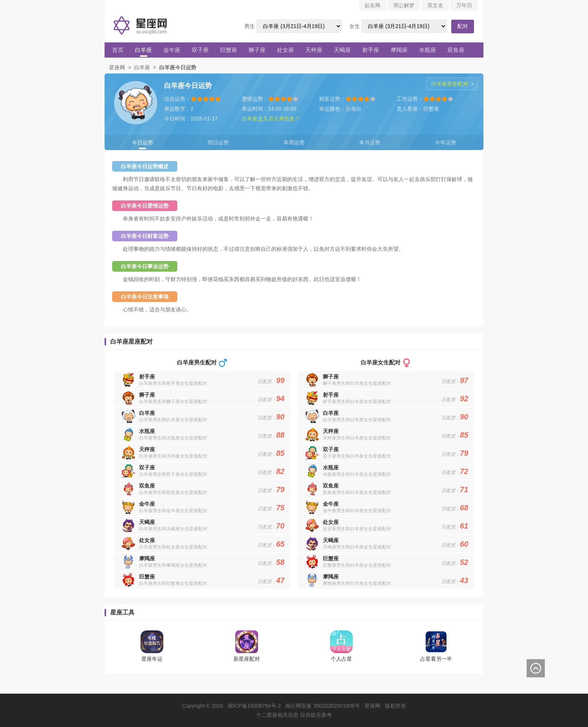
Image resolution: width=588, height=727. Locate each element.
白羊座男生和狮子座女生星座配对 (173, 402)
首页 (118, 50)
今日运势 (142, 142)
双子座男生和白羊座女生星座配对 (357, 456)
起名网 (372, 5)
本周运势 (294, 142)
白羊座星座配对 (450, 84)
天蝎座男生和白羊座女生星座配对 (357, 547)
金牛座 (172, 50)
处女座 (285, 50)
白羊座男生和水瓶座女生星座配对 (173, 438)
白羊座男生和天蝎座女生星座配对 (173, 529)
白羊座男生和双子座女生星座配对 (173, 474)
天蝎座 (342, 50)
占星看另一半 (436, 659)
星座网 (117, 67)
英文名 (435, 5)
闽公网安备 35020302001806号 (323, 706)
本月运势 (370, 142)
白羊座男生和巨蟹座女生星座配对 (173, 583)
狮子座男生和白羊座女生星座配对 (357, 383)
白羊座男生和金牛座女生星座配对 (173, 511)
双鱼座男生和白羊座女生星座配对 (357, 492)
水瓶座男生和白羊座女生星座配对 (357, 474)
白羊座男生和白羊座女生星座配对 (173, 420)
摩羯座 (399, 50)
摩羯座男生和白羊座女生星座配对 (357, 583)
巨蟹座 (229, 50)
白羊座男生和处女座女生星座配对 (173, 547)
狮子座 (257, 50)
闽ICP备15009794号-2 (254, 706)
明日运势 (218, 142)
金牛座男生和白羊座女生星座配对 (357, 511)
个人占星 (341, 659)
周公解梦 (404, 5)
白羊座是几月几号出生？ (271, 119)
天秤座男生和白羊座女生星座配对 (357, 438)
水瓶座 (428, 50)
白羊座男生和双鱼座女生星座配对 (173, 492)
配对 (463, 26)
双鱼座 (456, 50)
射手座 (371, 50)
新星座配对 (247, 659)
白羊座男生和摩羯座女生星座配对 (173, 565)
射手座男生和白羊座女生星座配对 (357, 402)
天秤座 (314, 50)
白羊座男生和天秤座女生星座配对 (173, 456)
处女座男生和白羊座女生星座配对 (357, 529)
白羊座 (143, 50)
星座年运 (152, 659)
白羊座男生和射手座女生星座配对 (173, 383)
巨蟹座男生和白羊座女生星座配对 (357, 565)
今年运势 (446, 142)
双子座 (200, 50)
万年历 (464, 5)
